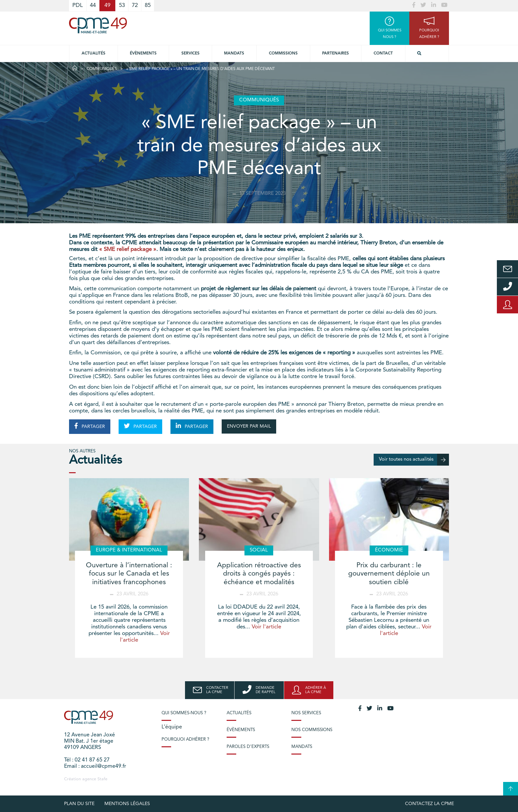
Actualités (93, 53)
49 (107, 5)
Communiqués (102, 69)
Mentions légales (127, 804)
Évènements (143, 53)
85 (148, 5)
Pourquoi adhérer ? (185, 740)
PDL (78, 5)
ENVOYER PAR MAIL (249, 426)
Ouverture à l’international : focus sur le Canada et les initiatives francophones (129, 574)
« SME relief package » (128, 249)
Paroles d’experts (248, 747)
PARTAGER (90, 426)
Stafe (102, 779)
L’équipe (172, 727)
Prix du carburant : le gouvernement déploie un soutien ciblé (389, 574)
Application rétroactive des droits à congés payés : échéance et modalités (259, 574)
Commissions (283, 53)
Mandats (234, 53)
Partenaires (335, 53)
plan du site (79, 804)
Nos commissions (312, 730)
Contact (383, 53)
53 (122, 5)
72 (135, 5)
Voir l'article (266, 627)
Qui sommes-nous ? (184, 713)
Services (190, 53)
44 (93, 5)
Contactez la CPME (429, 804)
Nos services (306, 713)
